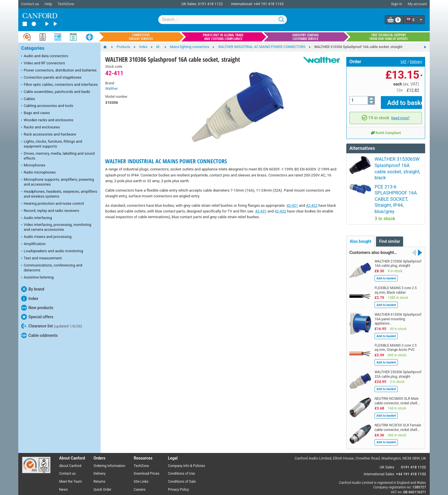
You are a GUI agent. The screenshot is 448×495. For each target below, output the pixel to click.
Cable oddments (39, 335)
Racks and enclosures (40, 128)
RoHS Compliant (386, 129)
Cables (28, 99)
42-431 (261, 211)
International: (242, 4)
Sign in (396, 4)
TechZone (66, 4)
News (63, 461)
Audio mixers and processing (46, 237)
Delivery (416, 62)
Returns (99, 453)
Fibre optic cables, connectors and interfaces (59, 85)
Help (48, 4)
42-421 (292, 205)
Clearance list (52, 326)
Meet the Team (71, 453)
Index (30, 299)
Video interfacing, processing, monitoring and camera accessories (56, 227)
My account (417, 4)
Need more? (400, 114)
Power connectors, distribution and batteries (59, 71)
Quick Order (102, 461)
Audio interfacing (37, 218)
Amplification (33, 244)
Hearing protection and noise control (53, 204)
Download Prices (147, 445)
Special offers (37, 317)
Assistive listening (37, 278)
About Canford (70, 437)
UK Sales (387, 438)
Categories (33, 48)
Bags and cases (35, 113)
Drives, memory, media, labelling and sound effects (58, 156)
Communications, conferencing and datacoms (52, 268)
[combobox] (223, 20)
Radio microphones (38, 173)
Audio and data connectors (45, 56)
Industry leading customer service (306, 37)
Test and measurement (41, 259)
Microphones (33, 166)
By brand (33, 289)
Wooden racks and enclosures (47, 120)
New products (37, 308)
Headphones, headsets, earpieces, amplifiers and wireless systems (59, 194)
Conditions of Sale (182, 453)
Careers (140, 461)
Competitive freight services (141, 37)
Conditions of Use (182, 445)
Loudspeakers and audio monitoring (52, 251)
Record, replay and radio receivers (50, 211)
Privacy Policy (179, 461)
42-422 (312, 205)
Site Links (141, 453)
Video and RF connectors (43, 63)
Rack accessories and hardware (49, 135)
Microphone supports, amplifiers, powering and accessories (58, 182)
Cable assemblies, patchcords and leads (56, 92)
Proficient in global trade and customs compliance (223, 37)
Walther (111, 89)
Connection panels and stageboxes (51, 78)
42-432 (280, 211)
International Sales (379, 445)
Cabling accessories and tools (47, 106)
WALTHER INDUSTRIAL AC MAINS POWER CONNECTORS (166, 161)
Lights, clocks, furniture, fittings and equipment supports (52, 144)
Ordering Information (109, 437)
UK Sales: (189, 4)
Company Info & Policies (187, 437)
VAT (404, 62)
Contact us (30, 4)
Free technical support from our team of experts (389, 37)
